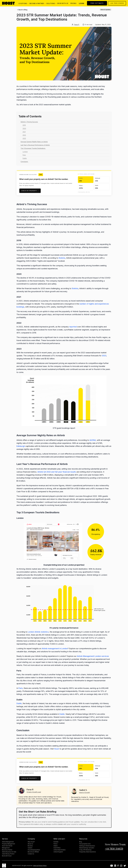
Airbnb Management (8, 842)
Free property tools (85, 844)
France (55, 844)
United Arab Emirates (60, 850)
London (25, 152)
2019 (24, 125)
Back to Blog (23, 10)
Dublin (25, 158)
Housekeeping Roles (34, 850)
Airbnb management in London (55, 649)
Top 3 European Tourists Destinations (33, 148)
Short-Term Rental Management (7, 847)
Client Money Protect (8, 854)
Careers (30, 848)
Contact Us (31, 854)
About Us (30, 844)
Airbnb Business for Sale (9, 852)
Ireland (55, 846)
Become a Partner (7, 850)
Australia (56, 842)
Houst (57, 749)
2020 (24, 128)
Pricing (73, 3)
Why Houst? (31, 842)
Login (81, 3)
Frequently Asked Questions (88, 852)
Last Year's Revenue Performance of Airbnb (35, 145)
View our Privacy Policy (40, 866)
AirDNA (93, 440)
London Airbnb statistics (38, 632)
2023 (24, 138)
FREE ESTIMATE (97, 3)
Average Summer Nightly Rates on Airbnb (34, 142)
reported (73, 327)
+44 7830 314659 (117, 3)
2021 (24, 132)
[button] (23, 3)
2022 (24, 135)
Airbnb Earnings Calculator (87, 848)
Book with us (63, 3)
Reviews (30, 846)
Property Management (8, 844)
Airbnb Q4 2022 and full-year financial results (57, 472)
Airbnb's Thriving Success (29, 122)
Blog (81, 842)
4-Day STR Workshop (85, 850)
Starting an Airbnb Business (87, 846)
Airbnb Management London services (93, 656)
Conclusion (24, 162)
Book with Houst (7, 856)
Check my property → (30, 191)
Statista (62, 258)
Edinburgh (21, 446)
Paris (24, 155)
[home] (10, 3)
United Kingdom (58, 852)
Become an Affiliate (33, 852)
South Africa (57, 848)
